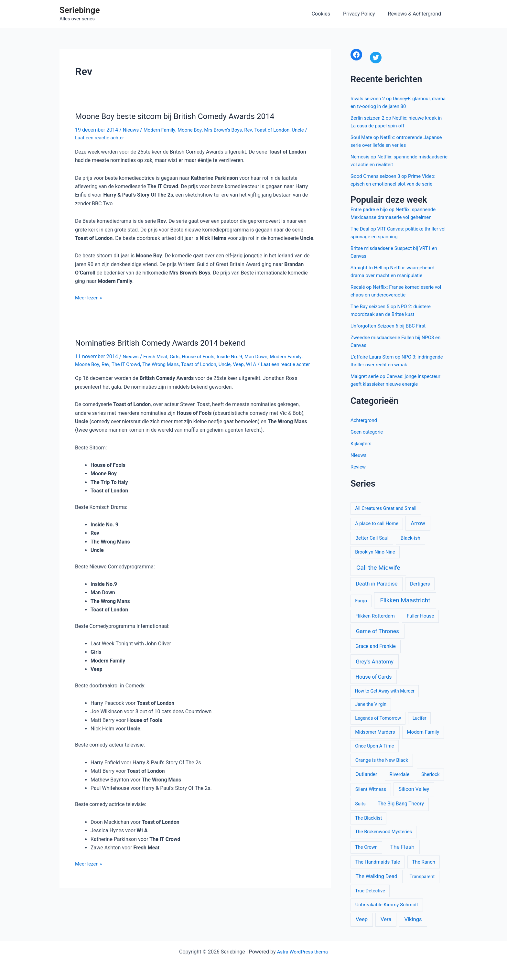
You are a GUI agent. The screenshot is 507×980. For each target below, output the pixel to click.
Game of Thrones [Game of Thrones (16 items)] (378, 631)
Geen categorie (368, 432)
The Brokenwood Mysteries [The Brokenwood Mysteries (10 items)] (383, 832)
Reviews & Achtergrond (416, 14)
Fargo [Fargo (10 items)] (361, 601)
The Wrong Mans (165, 364)
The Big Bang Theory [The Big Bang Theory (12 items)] (401, 804)
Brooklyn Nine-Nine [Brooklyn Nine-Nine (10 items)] (375, 552)
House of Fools (203, 356)
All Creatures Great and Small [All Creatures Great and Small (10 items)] (386, 508)
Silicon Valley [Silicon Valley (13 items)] (414, 789)
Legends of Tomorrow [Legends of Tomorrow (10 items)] (378, 718)
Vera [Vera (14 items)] (386, 919)
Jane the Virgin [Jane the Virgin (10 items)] (371, 704)
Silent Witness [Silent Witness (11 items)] (371, 789)
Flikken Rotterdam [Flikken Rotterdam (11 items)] (375, 616)
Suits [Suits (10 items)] (360, 804)
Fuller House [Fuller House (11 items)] (421, 616)
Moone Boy (194, 130)
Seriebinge (80, 10)
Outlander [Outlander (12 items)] (366, 774)
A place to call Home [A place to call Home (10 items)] (377, 523)
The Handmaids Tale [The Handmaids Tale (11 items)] (378, 862)
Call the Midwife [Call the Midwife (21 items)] (378, 568)
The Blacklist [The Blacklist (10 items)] (368, 818)
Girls (178, 356)
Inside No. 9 (236, 356)
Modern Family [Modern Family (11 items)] (423, 732)
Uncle (308, 130)
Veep (248, 364)
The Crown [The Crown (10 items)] (366, 847)
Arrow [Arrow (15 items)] (418, 523)
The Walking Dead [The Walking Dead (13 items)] (377, 876)
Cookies (327, 14)
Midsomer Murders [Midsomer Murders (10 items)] (375, 732)
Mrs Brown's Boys (229, 130)
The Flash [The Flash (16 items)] (402, 847)
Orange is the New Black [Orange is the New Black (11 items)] (382, 760)
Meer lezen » (89, 297)
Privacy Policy (363, 14)
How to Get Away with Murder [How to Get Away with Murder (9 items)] (385, 691)
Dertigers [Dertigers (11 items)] (420, 584)
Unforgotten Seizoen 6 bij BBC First (391, 326)
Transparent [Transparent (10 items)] (422, 877)
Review (359, 467)
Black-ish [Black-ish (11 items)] (410, 538)
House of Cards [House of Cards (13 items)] (374, 677)
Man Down (264, 356)
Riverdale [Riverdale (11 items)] (399, 774)
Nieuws (131, 130)
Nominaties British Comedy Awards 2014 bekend (166, 342)
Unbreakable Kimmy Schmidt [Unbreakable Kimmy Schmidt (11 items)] (387, 905)
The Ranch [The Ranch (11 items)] (423, 862)
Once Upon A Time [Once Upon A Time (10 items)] (374, 746)
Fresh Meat (157, 356)
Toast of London (281, 130)
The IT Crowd (128, 364)
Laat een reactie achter (105, 137)
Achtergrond (365, 420)
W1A (262, 364)
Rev (256, 130)
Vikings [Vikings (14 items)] (413, 919)
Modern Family (162, 130)
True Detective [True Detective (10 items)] (370, 891)
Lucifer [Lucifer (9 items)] (420, 718)
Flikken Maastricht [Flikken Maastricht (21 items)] (405, 600)
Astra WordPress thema (302, 952)
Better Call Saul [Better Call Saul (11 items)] (372, 538)
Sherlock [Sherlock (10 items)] (430, 774)
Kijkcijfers (362, 443)
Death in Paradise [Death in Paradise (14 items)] (377, 584)
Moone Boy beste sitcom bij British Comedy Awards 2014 (182, 116)
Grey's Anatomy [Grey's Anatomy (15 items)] (375, 662)
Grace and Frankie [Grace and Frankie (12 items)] (376, 646)
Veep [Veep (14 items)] (362, 919)
